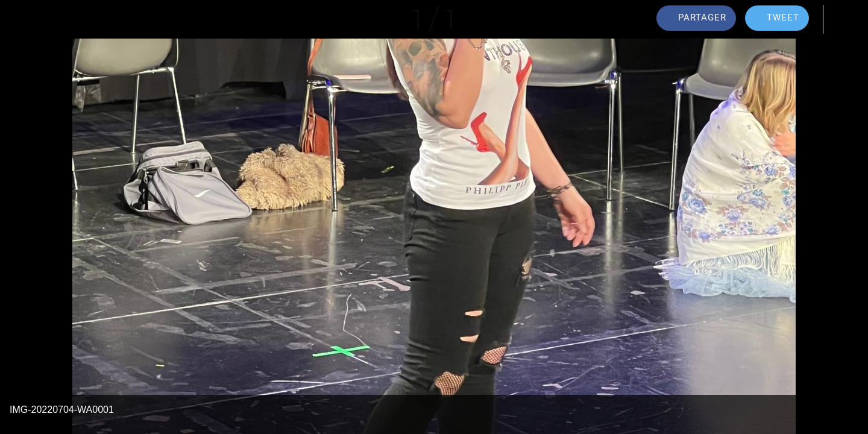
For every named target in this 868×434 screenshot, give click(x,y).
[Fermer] (24, 19)
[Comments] (844, 19)
